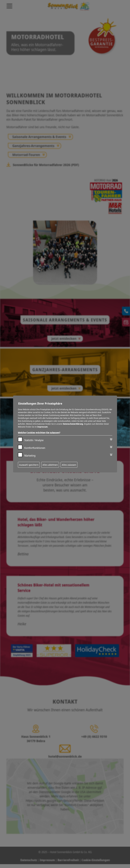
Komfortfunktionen (35, 448)
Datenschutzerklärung (73, 424)
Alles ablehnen (50, 465)
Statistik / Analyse (34, 440)
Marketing (30, 456)
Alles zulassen (69, 465)
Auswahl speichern (29, 465)
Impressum (42, 427)
